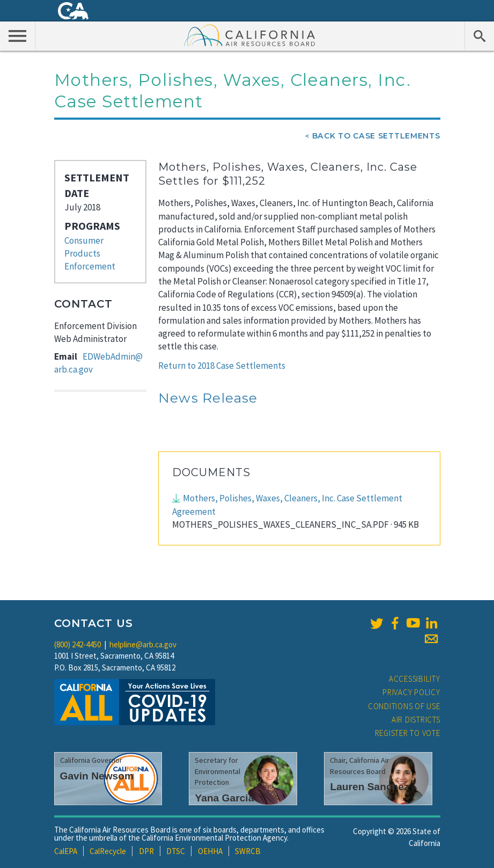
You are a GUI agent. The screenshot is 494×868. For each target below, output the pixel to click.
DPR (146, 851)
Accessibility (415, 679)
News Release (208, 398)
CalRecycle (108, 851)
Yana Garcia (224, 798)
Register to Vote (408, 733)
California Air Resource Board (250, 35)
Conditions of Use (404, 706)
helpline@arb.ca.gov (143, 644)
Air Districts (416, 720)
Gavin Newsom (97, 776)
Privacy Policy (411, 692)
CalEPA (66, 851)
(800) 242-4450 (78, 644)
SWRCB (248, 851)
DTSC (176, 851)
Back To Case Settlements (376, 136)
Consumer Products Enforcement (90, 254)
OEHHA (210, 851)
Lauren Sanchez (369, 787)
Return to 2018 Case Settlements (222, 366)
